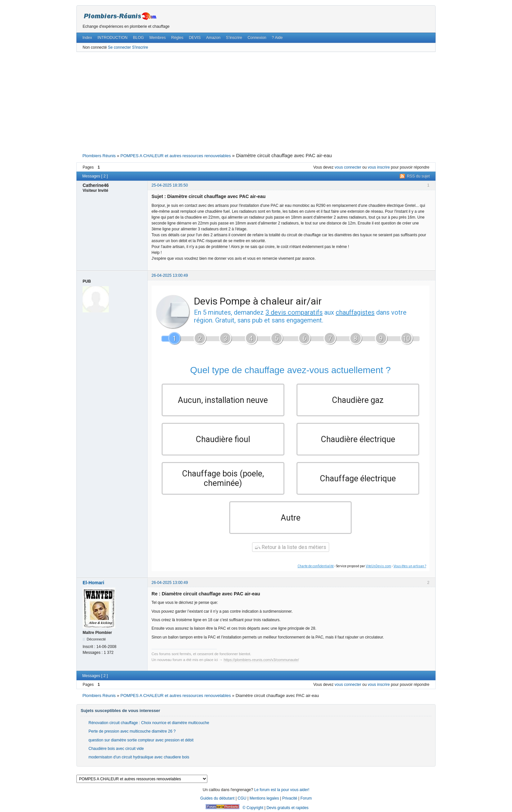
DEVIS (195, 38)
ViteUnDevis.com (378, 566)
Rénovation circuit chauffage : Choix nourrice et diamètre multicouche (149, 723)
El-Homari (93, 583)
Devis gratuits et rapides (288, 808)
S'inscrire (140, 47)
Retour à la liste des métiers (291, 547)
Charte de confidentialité (316, 566)
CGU (242, 798)
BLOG (138, 38)
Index (87, 38)
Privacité (290, 798)
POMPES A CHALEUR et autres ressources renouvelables (176, 156)
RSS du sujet (418, 176)
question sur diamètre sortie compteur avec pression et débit (141, 740)
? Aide (277, 38)
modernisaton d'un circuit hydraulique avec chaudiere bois (139, 757)
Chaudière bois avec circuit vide (116, 749)
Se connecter (119, 47)
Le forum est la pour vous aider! (282, 790)
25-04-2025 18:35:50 (170, 185)
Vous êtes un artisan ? (410, 566)
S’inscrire (234, 38)
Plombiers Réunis (99, 156)
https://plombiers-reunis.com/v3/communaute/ (261, 660)
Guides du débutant (217, 798)
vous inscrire (379, 167)
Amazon (213, 38)
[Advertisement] (256, 102)
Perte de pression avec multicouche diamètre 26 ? (132, 731)
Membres (157, 38)
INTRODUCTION (113, 38)
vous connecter (348, 167)
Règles (177, 38)
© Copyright (253, 808)
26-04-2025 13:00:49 (170, 275)
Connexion (257, 38)
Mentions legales (264, 798)
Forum (306, 798)
